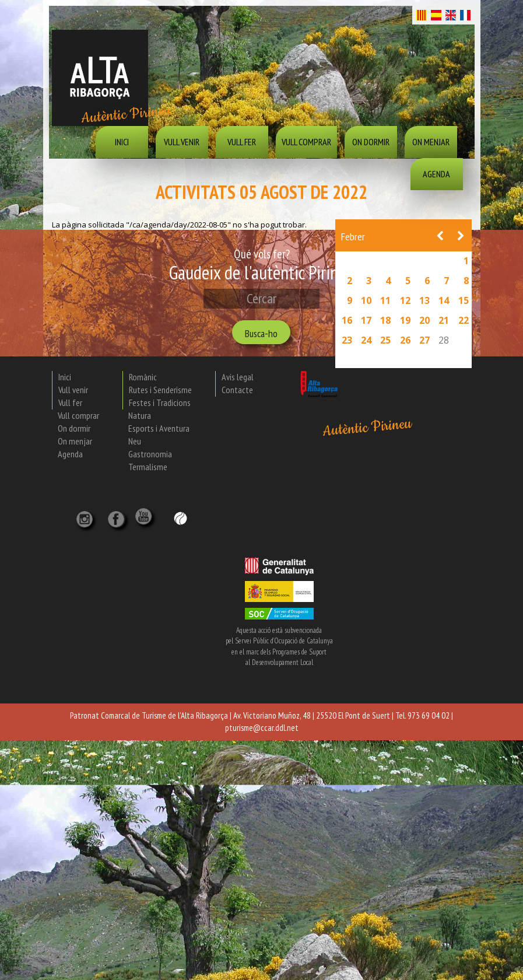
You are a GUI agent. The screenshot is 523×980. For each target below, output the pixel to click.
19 (405, 320)
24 (366, 340)
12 (405, 300)
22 (464, 320)
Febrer (353, 237)
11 (385, 300)
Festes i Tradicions (160, 402)
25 (385, 340)
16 (347, 320)
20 (424, 320)
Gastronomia (150, 454)
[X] (118, 516)
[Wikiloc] (180, 517)
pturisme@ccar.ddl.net (262, 728)
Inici (122, 142)
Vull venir (182, 142)
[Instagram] (86, 516)
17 (366, 320)
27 (424, 340)
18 (385, 320)
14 (444, 300)
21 (444, 320)
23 (347, 340)
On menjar (431, 142)
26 (405, 340)
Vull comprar (306, 142)
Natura (140, 415)
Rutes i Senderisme (160, 390)
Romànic (143, 377)
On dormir (371, 142)
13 (424, 300)
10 (366, 300)
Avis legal (238, 377)
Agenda (436, 174)
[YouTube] (145, 522)
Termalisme (148, 467)
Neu (135, 441)
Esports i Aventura (159, 428)
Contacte (237, 390)
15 (464, 300)
